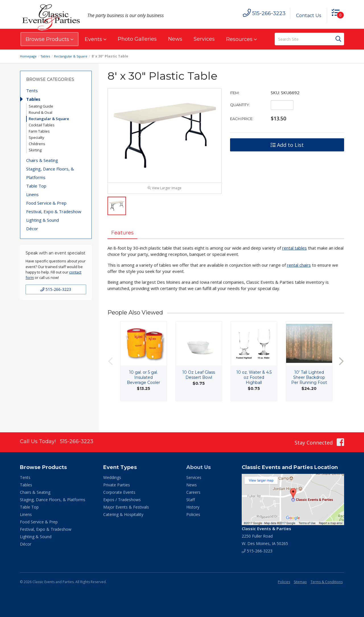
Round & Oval (41, 112)
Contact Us (306, 16)
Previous (110, 374)
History (193, 507)
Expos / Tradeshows (122, 500)
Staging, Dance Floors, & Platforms (50, 173)
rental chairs (299, 277)
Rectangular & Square (74, 56)
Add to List (287, 145)
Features (125, 244)
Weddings (112, 477)
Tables (47, 56)
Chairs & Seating (42, 160)
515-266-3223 (56, 289)
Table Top (36, 186)
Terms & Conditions (327, 582)
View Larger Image (165, 199)
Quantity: (240, 105)
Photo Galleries (137, 39)
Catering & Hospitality (123, 514)
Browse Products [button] (49, 39)
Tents (32, 91)
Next (341, 374)
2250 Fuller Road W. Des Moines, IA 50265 (266, 536)
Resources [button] (241, 39)
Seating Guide (41, 106)
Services (204, 39)
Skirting (35, 150)
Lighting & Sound (43, 220)
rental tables (294, 260)
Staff (191, 500)
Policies (193, 514)
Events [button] (96, 39)
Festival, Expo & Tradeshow (54, 211)
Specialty (37, 137)
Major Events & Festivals (126, 507)
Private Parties (117, 485)
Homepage (29, 56)
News (175, 39)
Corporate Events (119, 492)
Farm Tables (39, 131)
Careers (193, 492)
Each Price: (242, 119)
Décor (32, 229)
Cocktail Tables (42, 125)
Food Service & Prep (46, 203)
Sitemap (300, 582)
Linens (32, 194)
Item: (235, 93)
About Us (198, 467)
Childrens (37, 144)
